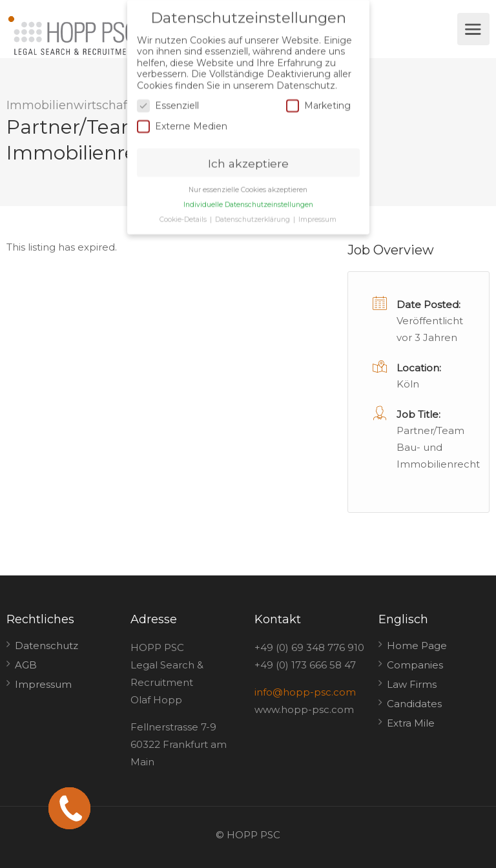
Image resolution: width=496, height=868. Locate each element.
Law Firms (412, 684)
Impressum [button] (317, 216)
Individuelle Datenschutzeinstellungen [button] (248, 202)
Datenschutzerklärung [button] (253, 216)
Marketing (318, 103)
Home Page (417, 646)
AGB (26, 665)
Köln (408, 384)
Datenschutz (46, 646)
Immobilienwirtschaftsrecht (87, 105)
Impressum (43, 684)
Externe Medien (182, 123)
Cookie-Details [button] (184, 216)
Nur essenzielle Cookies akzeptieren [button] (248, 187)
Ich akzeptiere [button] (248, 160)
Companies (415, 665)
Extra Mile (411, 723)
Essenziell (168, 103)
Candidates (414, 704)
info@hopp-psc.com (305, 692)
